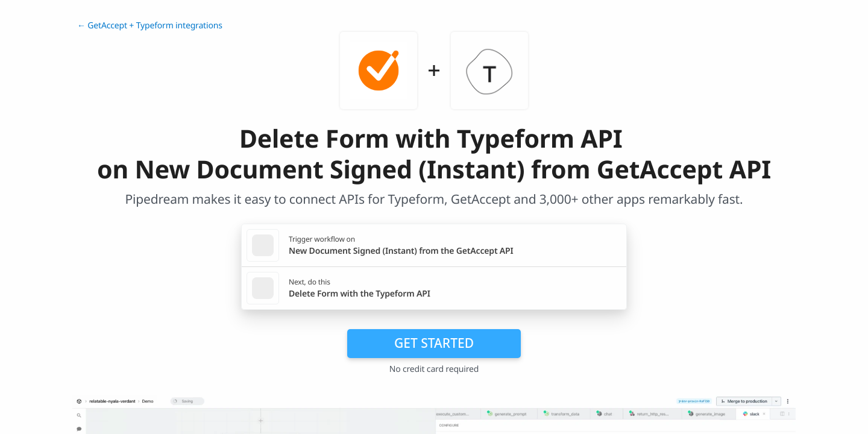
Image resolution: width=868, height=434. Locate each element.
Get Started (434, 343)
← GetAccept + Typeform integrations (150, 26)
